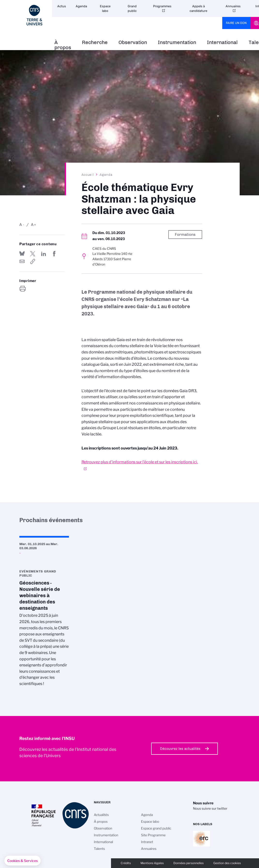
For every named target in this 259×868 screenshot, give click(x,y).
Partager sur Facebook (54, 254)
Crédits (126, 863)
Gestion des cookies (227, 863)
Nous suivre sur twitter (210, 808)
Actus (62, 6)
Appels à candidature (198, 8)
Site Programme (153, 835)
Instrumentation (177, 42)
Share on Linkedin (44, 254)
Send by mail (22, 261)
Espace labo (105, 8)
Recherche (95, 42)
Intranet (147, 842)
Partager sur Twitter (33, 254)
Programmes (162, 6)
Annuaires (233, 6)
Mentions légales (152, 863)
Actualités (101, 815)
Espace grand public (156, 828)
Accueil (88, 175)
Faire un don (236, 23)
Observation (133, 42)
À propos (63, 45)
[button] (22, 861)
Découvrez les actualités (180, 749)
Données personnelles (189, 863)
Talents (99, 849)
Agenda (81, 6)
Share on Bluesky (22, 254)
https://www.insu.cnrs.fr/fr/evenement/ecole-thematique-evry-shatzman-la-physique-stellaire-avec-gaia (33, 261)
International (222, 42)
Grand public (132, 8)
